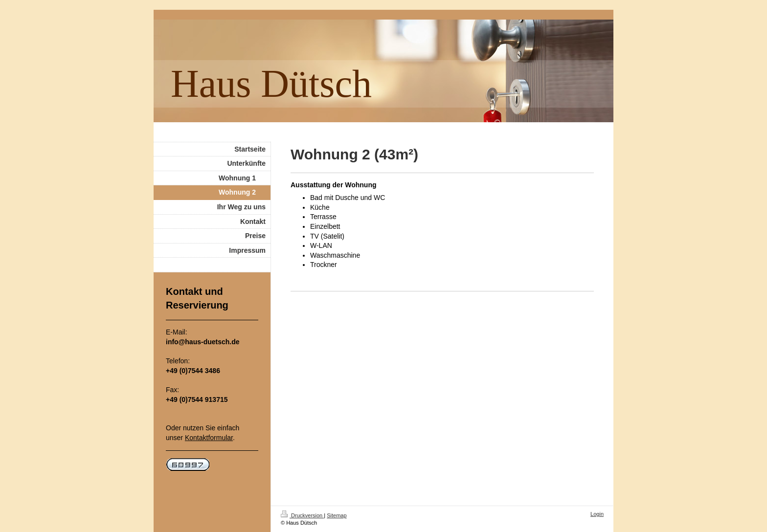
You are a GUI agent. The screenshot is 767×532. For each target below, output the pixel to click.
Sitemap (337, 515)
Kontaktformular (209, 438)
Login (597, 514)
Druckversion (302, 515)
